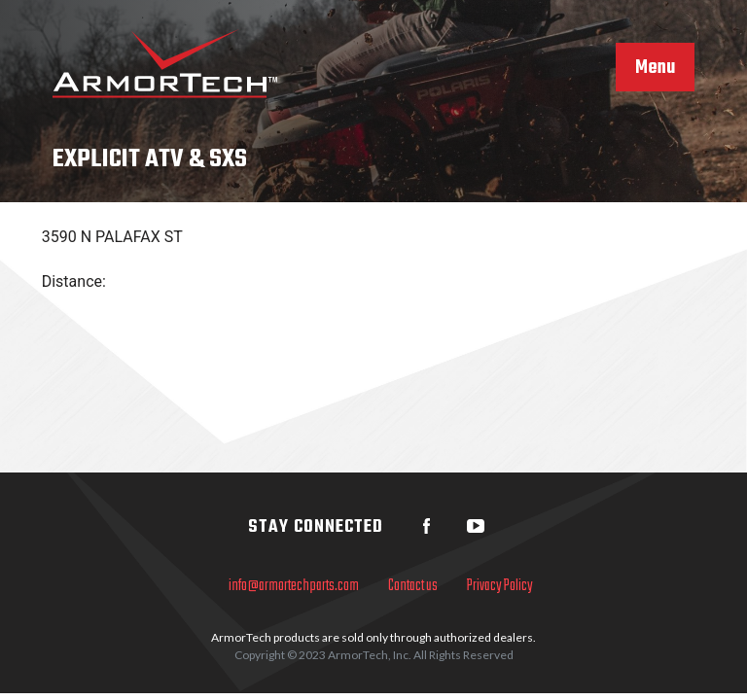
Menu (655, 68)
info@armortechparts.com (294, 586)
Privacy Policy (500, 586)
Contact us (413, 586)
